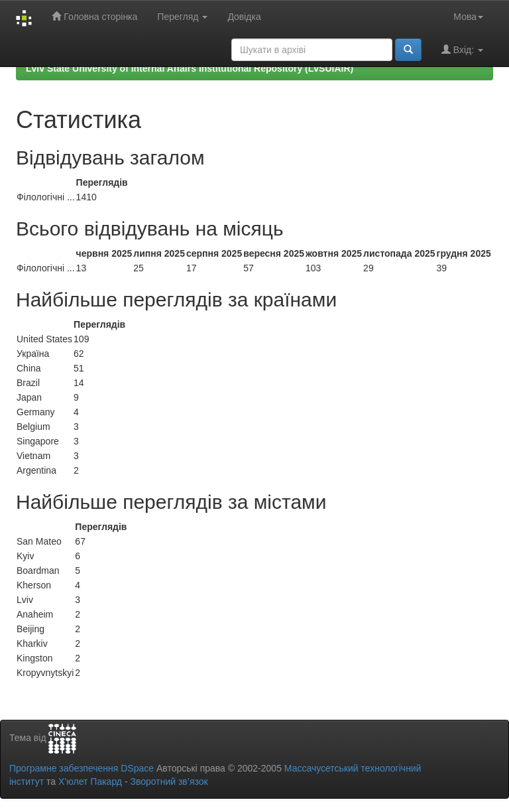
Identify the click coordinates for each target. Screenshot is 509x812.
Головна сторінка (94, 16)
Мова (468, 17)
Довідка (244, 17)
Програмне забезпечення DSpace (82, 768)
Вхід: (462, 49)
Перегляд (182, 17)
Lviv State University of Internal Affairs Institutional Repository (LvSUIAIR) (190, 68)
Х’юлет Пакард (90, 781)
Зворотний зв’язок (169, 781)
